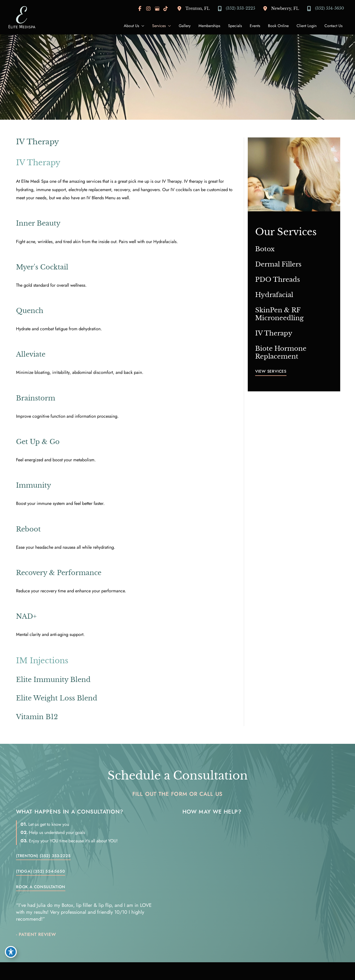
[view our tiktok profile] (166, 9)
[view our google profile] (157, 9)
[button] (271, 373)
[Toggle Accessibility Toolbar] (11, 952)
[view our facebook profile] (140, 9)
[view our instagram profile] (148, 9)
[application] (142, 26)
